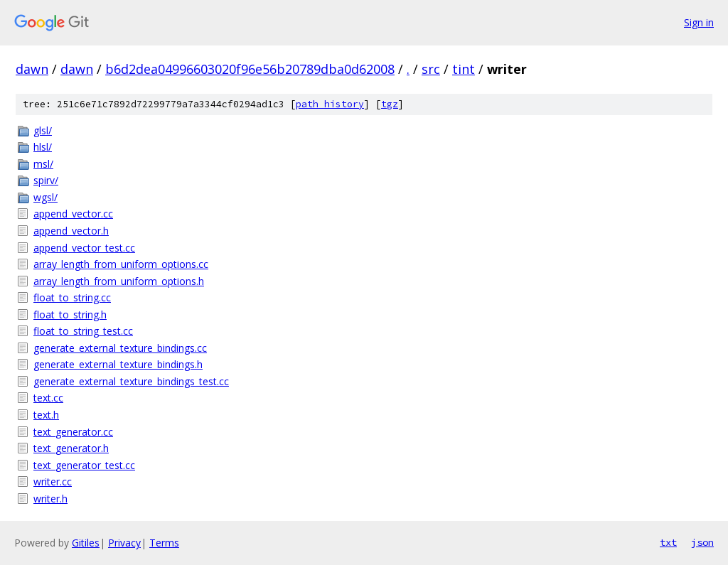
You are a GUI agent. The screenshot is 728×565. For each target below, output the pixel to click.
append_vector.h (71, 231)
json (702, 542)
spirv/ (46, 180)
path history (330, 104)
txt (668, 542)
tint (464, 69)
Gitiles (86, 543)
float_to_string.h (70, 314)
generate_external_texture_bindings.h (118, 364)
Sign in (699, 22)
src (431, 69)
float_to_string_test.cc (83, 331)
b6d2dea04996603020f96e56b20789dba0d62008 (250, 69)
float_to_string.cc (72, 297)
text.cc (48, 398)
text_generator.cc (73, 432)
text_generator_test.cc (84, 465)
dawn (32, 69)
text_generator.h (71, 448)
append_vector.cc (73, 214)
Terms (164, 543)
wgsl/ (45, 197)
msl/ (43, 164)
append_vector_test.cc (84, 248)
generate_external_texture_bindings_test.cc (131, 381)
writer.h (50, 499)
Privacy (124, 543)
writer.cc (53, 481)
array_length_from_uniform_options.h (119, 281)
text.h (46, 415)
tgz (390, 104)
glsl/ (43, 130)
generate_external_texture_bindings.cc (120, 348)
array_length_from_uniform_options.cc (121, 264)
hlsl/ (43, 147)
